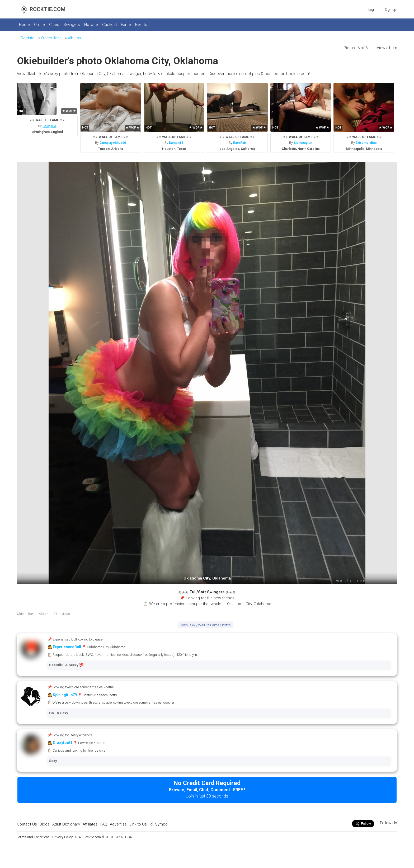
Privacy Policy (62, 837)
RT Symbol (159, 824)
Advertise (118, 824)
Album (44, 614)
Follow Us (388, 823)
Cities (54, 25)
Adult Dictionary (66, 824)
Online (39, 25)
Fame (126, 25)
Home (24, 25)
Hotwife (91, 25)
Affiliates (90, 824)
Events (141, 25)
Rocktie (28, 38)
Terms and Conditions (33, 837)
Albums (74, 38)
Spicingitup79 (65, 695)
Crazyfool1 (63, 743)
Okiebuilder (51, 38)
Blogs (45, 824)
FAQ (104, 824)
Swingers (72, 25)
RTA (78, 837)
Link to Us (138, 824)
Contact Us (27, 824)
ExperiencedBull (67, 647)
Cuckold (109, 25)
